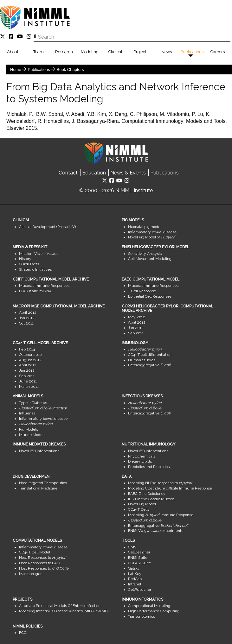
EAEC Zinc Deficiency (147, 494)
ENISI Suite (138, 558)
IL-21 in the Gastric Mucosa (151, 499)
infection (43, 408)
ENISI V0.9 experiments (156, 531)
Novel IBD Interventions (39, 451)
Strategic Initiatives (35, 269)
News (167, 52)
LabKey (135, 574)
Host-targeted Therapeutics (43, 483)
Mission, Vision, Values (39, 254)
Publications (192, 52)
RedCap (135, 579)
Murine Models (32, 435)
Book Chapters (70, 69)
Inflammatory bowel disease (152, 232)
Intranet (135, 584)
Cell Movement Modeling (150, 259)
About (13, 52)
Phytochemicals (142, 456)
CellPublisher (140, 590)
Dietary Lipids (140, 461)
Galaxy (134, 568)
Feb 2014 (27, 349)
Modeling (90, 52)
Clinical (115, 52)
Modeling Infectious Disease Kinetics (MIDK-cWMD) (64, 611)
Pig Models (29, 429)
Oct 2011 (26, 323)
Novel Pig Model (142, 504)
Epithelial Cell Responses (150, 296)
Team (39, 52)
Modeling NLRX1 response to (160, 483)
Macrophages (31, 574)
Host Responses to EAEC (40, 563)
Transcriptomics (142, 616)
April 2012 (28, 313)
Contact (68, 173)
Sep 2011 (136, 333)
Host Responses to (43, 558)
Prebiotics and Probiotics (149, 467)
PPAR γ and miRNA (35, 291)
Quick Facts (29, 264)
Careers (218, 52)
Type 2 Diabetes (33, 403)
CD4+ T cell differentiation (150, 355)
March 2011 (29, 387)
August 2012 (30, 360)
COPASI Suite (139, 563)
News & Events (128, 173)
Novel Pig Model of (152, 237)
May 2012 (137, 317)
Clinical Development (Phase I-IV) (47, 227)
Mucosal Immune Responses (44, 286)
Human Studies (142, 360)
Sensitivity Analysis (145, 254)
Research (64, 52)
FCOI (23, 633)
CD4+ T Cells (139, 509)
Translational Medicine (38, 488)
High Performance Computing (154, 611)
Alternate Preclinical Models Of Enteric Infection (60, 606)
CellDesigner (139, 552)
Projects (141, 52)
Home (16, 69)
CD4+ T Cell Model (35, 552)
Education (94, 173)
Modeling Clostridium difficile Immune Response (170, 488)
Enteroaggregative (149, 365)
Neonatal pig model (145, 227)
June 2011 (28, 381)
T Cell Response (142, 291)
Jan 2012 (27, 318)
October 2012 (30, 355)
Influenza (27, 413)
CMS (132, 547)
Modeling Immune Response (161, 515)
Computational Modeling (149, 606)
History (25, 259)
